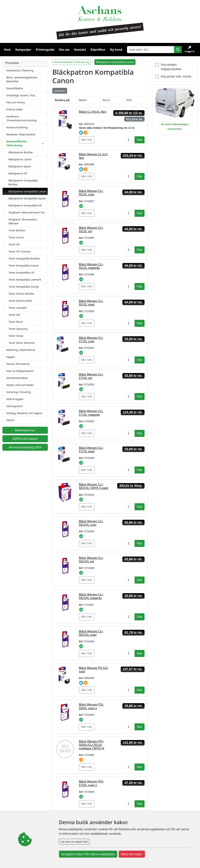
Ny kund (116, 50)
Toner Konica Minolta (21, 294)
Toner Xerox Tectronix (22, 343)
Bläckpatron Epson (20, 166)
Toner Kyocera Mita (20, 301)
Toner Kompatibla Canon (24, 266)
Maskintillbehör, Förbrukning (71, 62)
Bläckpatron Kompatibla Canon (27, 191)
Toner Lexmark (18, 308)
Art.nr (106, 100)
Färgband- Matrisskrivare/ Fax (27, 212)
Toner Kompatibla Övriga (24, 287)
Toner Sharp (16, 336)
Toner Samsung (18, 329)
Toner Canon (16, 237)
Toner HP (14, 244)
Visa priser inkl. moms (176, 76)
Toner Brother (17, 230)
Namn (83, 100)
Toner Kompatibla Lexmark (25, 280)
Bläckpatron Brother (21, 152)
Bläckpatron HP (18, 173)
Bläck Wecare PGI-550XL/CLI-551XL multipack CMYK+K (92, 745)
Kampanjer (23, 50)
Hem (7, 50)
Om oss (64, 50)
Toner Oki (14, 315)
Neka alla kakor (132, 854)
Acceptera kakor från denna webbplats (88, 854)
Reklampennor (25, 430)
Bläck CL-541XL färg (93, 112)
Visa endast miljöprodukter (171, 67)
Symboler (60, 91)
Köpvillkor (98, 50)
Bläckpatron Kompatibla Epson (27, 198)
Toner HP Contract (20, 251)
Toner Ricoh (16, 322)
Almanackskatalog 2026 (25, 447)
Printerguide (45, 50)
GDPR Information (25, 439)
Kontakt (80, 50)
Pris (129, 100)
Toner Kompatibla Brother (24, 258)
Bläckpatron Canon (20, 159)
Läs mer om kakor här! (74, 842)
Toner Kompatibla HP (21, 273)
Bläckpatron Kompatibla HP (25, 205)
